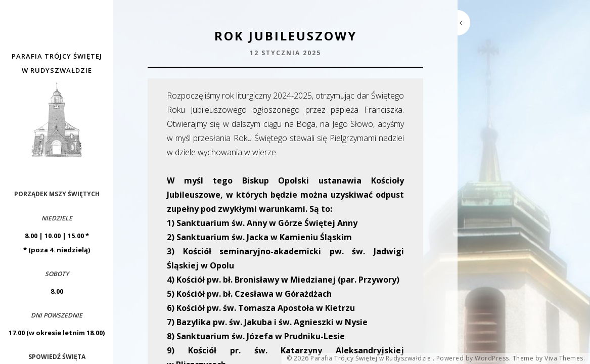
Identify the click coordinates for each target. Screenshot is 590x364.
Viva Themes (564, 358)
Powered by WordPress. (474, 358)
